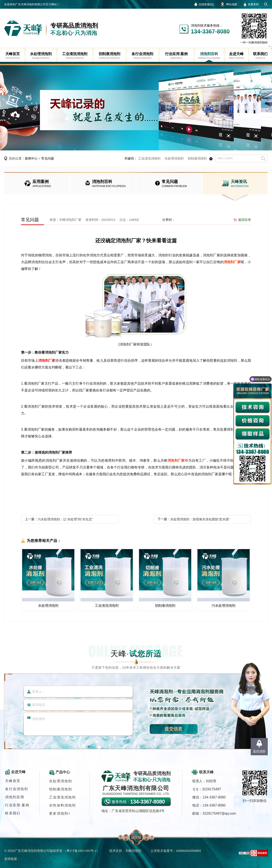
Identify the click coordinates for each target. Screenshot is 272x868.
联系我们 (13, 813)
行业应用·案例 (17, 805)
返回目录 (245, 220)
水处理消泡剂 (174, 158)
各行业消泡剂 (17, 789)
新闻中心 (31, 158)
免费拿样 (253, 4)
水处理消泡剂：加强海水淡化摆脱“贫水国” (200, 519)
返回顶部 (259, 751)
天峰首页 (13, 781)
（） (81, 851)
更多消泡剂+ (60, 813)
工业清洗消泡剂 (149, 158)
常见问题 (48, 158)
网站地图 (232, 4)
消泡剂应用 (15, 797)
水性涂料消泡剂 (62, 805)
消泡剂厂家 (232, 262)
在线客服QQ (206, 4)
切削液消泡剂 (197, 158)
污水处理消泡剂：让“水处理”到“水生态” (65, 519)
